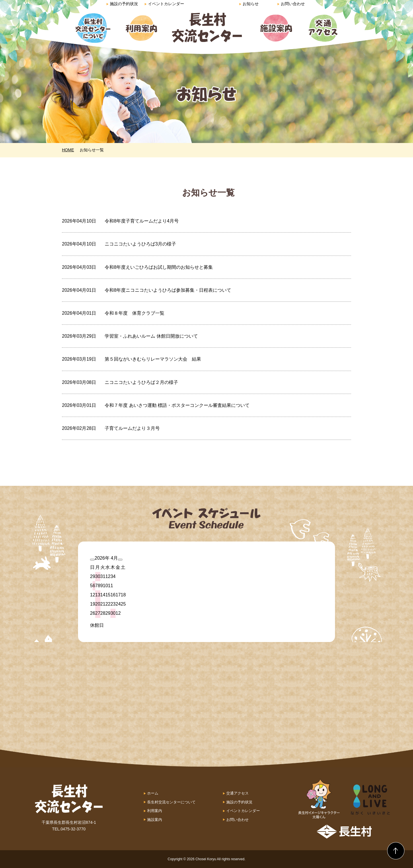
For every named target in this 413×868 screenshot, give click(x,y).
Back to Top (396, 851)
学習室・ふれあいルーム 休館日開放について (151, 336)
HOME (68, 150)
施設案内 (155, 820)
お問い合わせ (291, 4)
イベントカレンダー (164, 4)
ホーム (153, 793)
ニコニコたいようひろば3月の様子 (140, 244)
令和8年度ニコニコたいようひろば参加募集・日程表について (168, 290)
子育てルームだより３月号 (132, 428)
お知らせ (249, 4)
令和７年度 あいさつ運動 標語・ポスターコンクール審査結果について (177, 405)
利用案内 (155, 811)
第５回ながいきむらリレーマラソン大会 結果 (153, 359)
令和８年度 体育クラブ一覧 (135, 313)
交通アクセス (237, 793)
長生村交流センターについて (171, 802)
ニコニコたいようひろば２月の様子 (141, 382)
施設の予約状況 (122, 4)
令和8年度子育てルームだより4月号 (142, 221)
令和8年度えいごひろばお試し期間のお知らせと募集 (159, 267)
